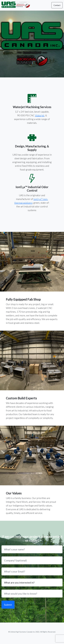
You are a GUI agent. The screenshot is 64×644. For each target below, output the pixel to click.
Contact (57, 5)
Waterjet (40, 115)
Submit (8, 605)
